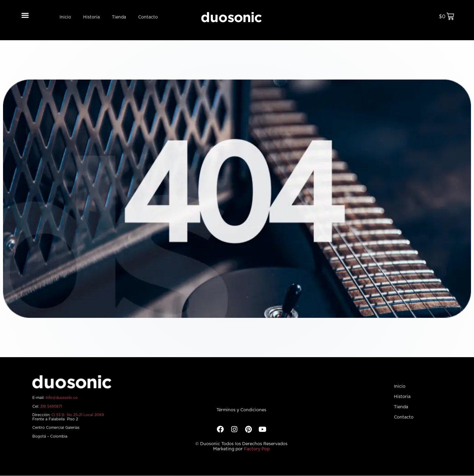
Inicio (65, 17)
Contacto (148, 17)
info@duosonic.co (62, 398)
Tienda (119, 17)
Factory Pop (257, 449)
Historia (91, 17)
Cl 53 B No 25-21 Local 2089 (78, 415)
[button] (25, 15)
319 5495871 (51, 406)
